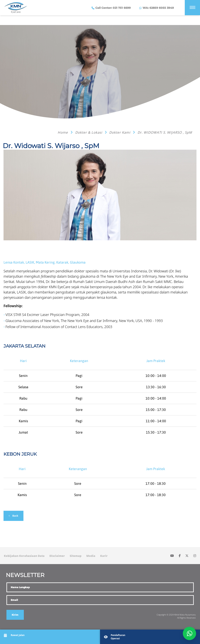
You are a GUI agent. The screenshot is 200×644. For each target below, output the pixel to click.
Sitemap (76, 556)
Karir (104, 556)
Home (63, 132)
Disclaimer (57, 556)
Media (91, 556)
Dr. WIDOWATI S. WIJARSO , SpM (165, 132)
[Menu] (192, 7)
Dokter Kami (120, 132)
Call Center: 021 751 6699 (113, 8)
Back (15, 516)
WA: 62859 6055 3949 (158, 8)
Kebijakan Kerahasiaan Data (24, 556)
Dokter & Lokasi (89, 132)
